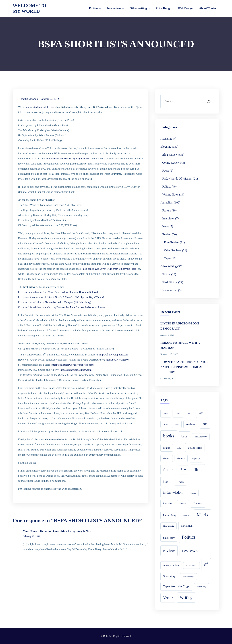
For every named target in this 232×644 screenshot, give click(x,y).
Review (167, 234)
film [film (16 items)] (183, 470)
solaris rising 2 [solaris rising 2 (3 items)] (188, 576)
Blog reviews (170, 155)
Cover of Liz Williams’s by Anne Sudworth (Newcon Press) (61, 307)
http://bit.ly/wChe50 (117, 360)
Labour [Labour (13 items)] (198, 503)
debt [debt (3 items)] (179, 448)
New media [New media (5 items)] (168, 526)
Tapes (167, 258)
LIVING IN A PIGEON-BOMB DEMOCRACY (180, 326)
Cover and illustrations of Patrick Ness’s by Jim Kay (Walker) (61, 297)
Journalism (114, 8)
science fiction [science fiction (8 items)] (171, 565)
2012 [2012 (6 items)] (166, 414)
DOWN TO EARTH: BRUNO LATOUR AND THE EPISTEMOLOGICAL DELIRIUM (186, 367)
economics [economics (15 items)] (195, 448)
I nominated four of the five (40, 107)
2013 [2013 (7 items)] (178, 413)
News (165, 226)
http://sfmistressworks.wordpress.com (72, 365)
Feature (167, 210)
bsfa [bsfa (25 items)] (185, 436)
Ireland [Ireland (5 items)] (183, 504)
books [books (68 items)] (169, 436)
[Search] (209, 101)
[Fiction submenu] (100, 8)
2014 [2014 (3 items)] (189, 414)
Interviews (168, 218)
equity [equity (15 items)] (196, 458)
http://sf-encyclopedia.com (114, 355)
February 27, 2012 (32, 536)
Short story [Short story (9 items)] (169, 576)
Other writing (138, 8)
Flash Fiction (170, 282)
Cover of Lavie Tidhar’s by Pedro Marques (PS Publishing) (55, 302)
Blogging (166, 147)
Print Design (164, 8)
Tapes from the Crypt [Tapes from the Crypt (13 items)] (176, 586)
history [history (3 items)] (193, 493)
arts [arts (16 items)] (205, 424)
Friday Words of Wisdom (177, 179)
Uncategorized (169, 290)
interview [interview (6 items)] (168, 504)
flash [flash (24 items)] (167, 482)
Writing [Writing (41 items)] (186, 597)
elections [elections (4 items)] (181, 458)
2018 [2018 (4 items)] (177, 424)
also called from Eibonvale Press (109, 269)
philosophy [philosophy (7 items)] (169, 538)
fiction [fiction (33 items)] (168, 470)
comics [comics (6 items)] (167, 448)
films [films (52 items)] (198, 470)
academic (166, 139)
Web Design (185, 8)
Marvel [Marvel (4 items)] (187, 515)
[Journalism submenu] (123, 8)
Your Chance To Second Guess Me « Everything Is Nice (57, 531)
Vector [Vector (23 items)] (168, 598)
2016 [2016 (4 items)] (165, 424)
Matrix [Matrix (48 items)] (202, 515)
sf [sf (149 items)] (206, 564)
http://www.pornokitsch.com (76, 370)
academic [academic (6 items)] (191, 424)
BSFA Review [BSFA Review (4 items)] (201, 437)
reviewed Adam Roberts (67, 159)
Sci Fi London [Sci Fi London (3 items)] (191, 565)
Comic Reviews (171, 163)
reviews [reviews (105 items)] (190, 550)
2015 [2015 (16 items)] (202, 413)
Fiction (93, 8)
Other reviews (173, 250)
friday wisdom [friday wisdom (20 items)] (173, 492)
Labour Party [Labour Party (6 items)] (170, 515)
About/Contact (208, 8)
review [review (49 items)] (169, 551)
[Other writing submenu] (149, 8)
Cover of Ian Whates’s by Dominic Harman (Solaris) (58, 292)
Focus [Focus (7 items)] (181, 482)
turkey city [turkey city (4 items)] (201, 587)
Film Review (172, 242)
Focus (166, 171)
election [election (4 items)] (166, 458)
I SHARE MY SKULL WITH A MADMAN (180, 345)
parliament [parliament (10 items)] (187, 526)
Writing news (170, 195)
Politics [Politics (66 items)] (189, 537)
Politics (167, 187)
